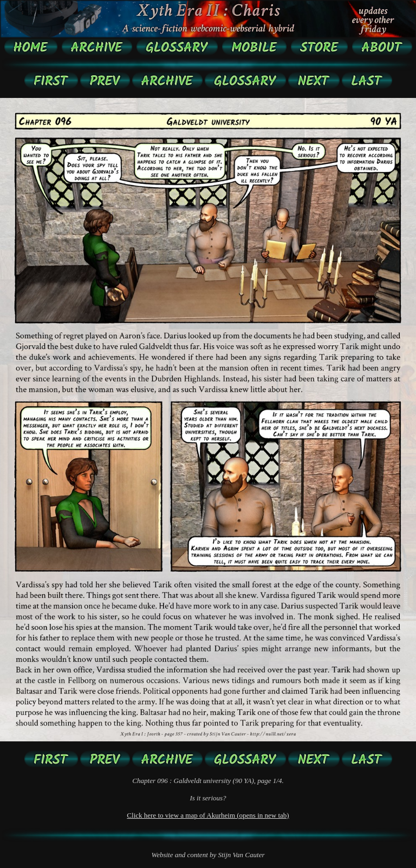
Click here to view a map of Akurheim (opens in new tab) (208, 815)
